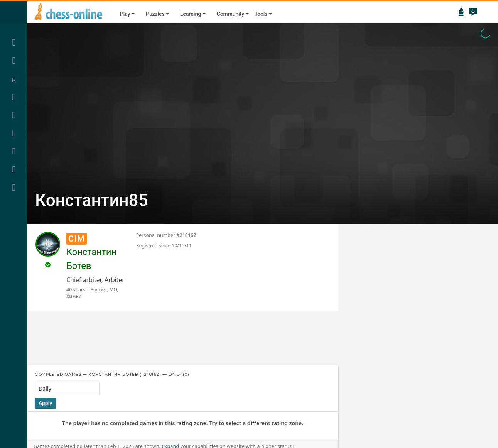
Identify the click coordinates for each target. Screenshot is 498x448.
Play (125, 14)
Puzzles (155, 14)
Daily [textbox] (45, 388)
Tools (261, 14)
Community (230, 14)
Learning (191, 14)
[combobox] (67, 388)
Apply (45, 403)
